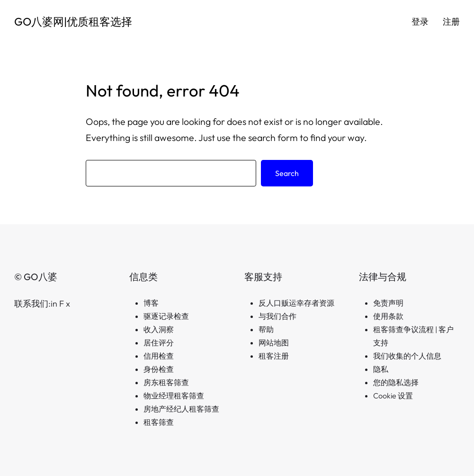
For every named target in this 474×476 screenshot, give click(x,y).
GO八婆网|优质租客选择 (73, 22)
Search (287, 173)
